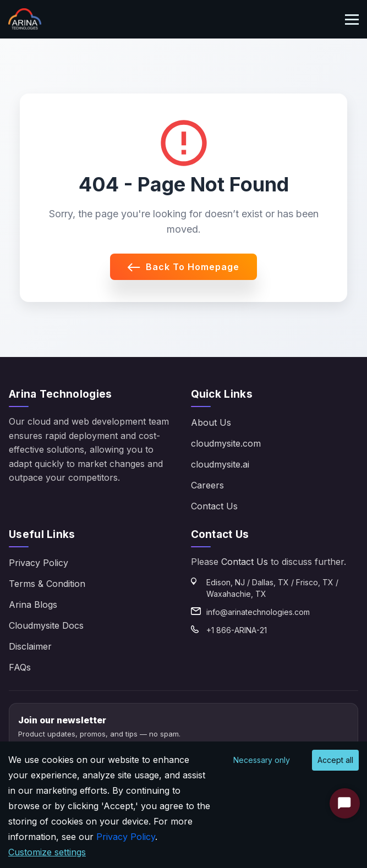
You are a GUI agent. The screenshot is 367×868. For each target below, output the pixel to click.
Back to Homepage (183, 267)
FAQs (20, 667)
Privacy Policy (39, 563)
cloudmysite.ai (220, 464)
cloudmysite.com (226, 443)
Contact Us (214, 506)
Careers (207, 485)
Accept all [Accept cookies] (335, 760)
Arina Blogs (33, 605)
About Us (211, 422)
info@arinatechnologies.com (258, 612)
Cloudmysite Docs (46, 625)
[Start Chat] (345, 803)
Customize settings (47, 852)
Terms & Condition (47, 584)
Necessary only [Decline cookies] (262, 760)
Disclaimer (30, 646)
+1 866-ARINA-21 (237, 630)
